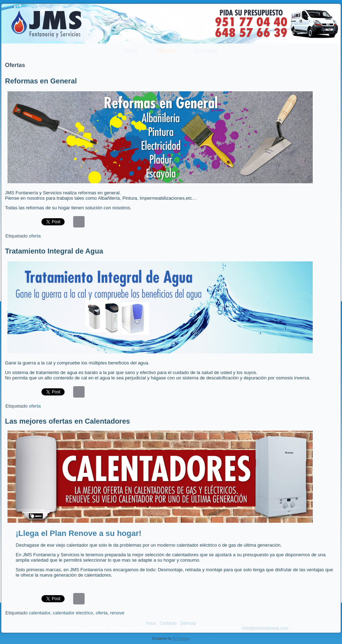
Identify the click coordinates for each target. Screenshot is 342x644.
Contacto (206, 51)
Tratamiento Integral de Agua (54, 251)
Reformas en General (41, 81)
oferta (35, 236)
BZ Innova (181, 638)
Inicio (131, 51)
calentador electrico (73, 613)
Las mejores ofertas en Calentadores (67, 421)
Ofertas (166, 51)
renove (117, 613)
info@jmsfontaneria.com (265, 628)
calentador (40, 613)
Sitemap (188, 623)
